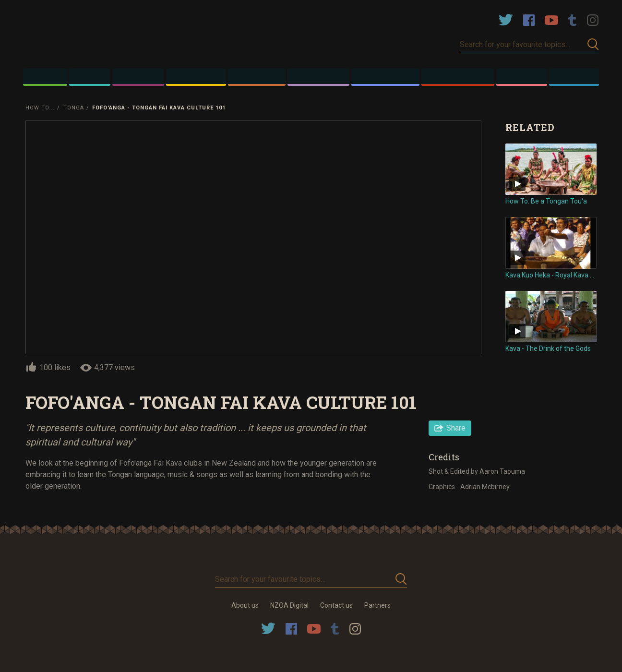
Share (456, 428)
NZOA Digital (289, 605)
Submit (593, 44)
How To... (40, 108)
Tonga (74, 108)
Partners (377, 605)
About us (245, 605)
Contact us (336, 605)
